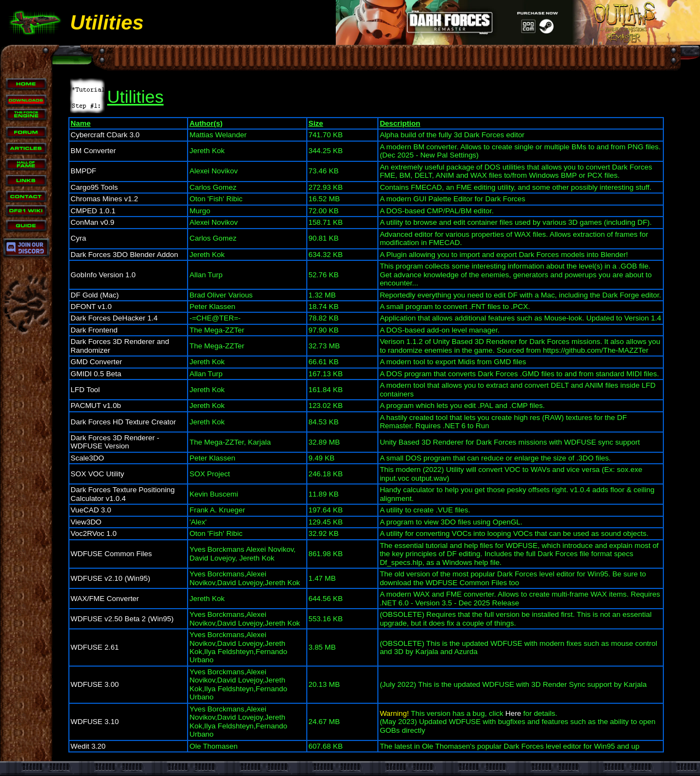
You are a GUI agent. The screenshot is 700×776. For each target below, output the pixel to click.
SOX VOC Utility (97, 474)
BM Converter (93, 151)
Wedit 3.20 (88, 746)
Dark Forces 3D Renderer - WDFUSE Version (115, 442)
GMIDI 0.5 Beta (96, 374)
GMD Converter (96, 362)
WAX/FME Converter (105, 599)
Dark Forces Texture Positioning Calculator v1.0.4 (122, 494)
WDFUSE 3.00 (95, 684)
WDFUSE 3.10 (95, 722)
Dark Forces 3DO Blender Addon (124, 255)
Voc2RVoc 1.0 (94, 533)
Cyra (78, 238)
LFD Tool (85, 390)
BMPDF (83, 171)
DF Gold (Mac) (95, 295)
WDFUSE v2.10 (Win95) (110, 578)
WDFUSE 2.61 (95, 647)
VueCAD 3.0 (91, 510)
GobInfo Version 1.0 (103, 275)
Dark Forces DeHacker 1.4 (114, 318)
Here (513, 713)
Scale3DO (87, 458)
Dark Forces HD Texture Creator (123, 422)
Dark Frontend (94, 330)
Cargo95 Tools (94, 187)
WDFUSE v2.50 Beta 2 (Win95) (122, 619)
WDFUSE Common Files (111, 554)
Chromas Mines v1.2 (104, 199)
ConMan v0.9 (92, 222)
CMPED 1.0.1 (93, 211)
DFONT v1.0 (91, 307)
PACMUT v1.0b (96, 405)
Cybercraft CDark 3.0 (105, 135)
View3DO (86, 522)
